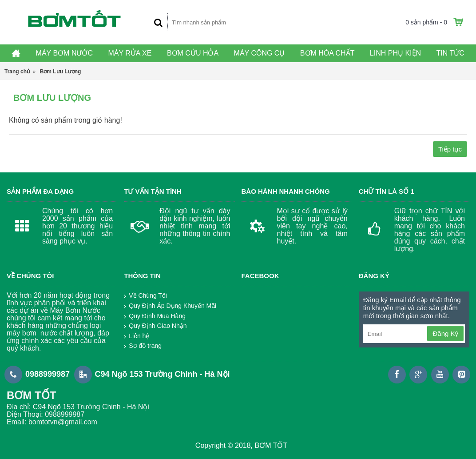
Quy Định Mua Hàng (155, 316)
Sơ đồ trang (143, 346)
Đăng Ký (445, 333)
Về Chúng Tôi (145, 296)
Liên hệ (137, 336)
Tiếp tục (450, 149)
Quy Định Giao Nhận (155, 326)
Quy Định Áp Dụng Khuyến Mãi (170, 306)
